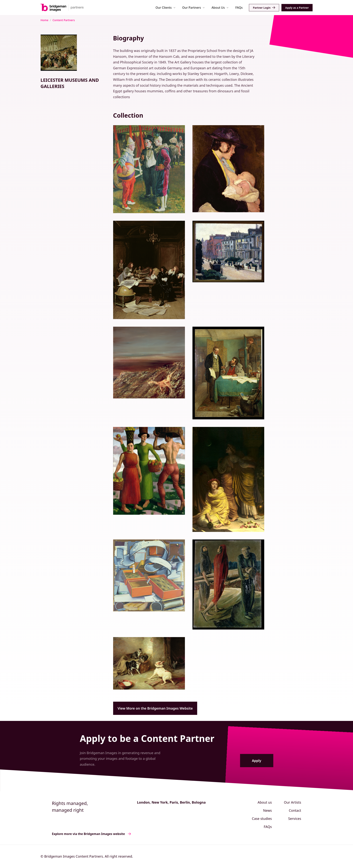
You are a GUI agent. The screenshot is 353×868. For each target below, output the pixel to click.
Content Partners (64, 20)
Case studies (262, 819)
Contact (295, 810)
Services (295, 819)
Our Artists (292, 802)
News (267, 810)
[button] (166, 7)
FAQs (239, 8)
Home (44, 20)
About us (265, 802)
